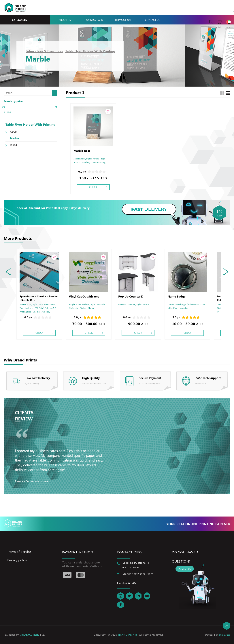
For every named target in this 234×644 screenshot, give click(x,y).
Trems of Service (19, 552)
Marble (14, 138)
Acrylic (14, 132)
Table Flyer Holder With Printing (90, 51)
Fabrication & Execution (44, 51)
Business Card (94, 20)
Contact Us (152, 20)
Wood (13, 145)
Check (93, 187)
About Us (65, 20)
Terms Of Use (123, 20)
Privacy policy (17, 560)
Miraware (225, 635)
